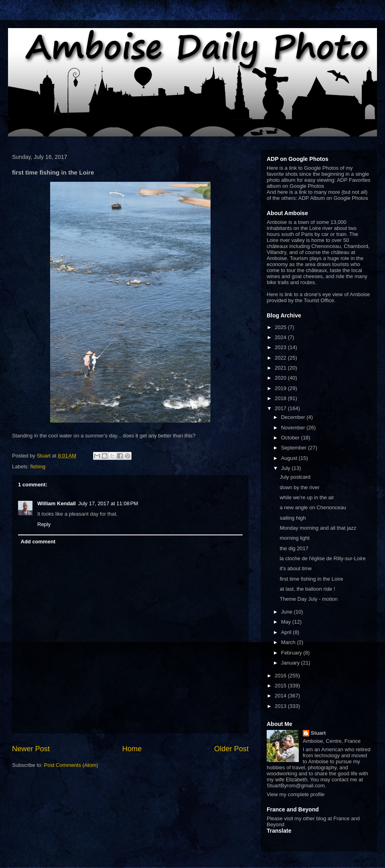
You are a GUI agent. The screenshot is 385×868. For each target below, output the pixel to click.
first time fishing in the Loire (311, 579)
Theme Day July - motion (309, 599)
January (291, 663)
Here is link (280, 294)
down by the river (299, 487)
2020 (281, 378)
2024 (281, 337)
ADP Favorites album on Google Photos (318, 183)
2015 (281, 686)
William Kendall (57, 503)
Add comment (38, 542)
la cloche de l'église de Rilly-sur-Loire (322, 558)
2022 (281, 358)
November (294, 428)
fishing (38, 467)
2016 (281, 676)
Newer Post (31, 749)
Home (132, 749)
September (295, 448)
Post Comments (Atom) (71, 765)
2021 (281, 368)
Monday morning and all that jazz (318, 528)
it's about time (296, 568)
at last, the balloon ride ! (307, 589)
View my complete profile (296, 794)
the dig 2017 (294, 548)
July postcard (295, 477)
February (292, 653)
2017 (281, 408)
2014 (281, 696)
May (287, 622)
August (290, 458)
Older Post (231, 749)
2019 (281, 388)
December (294, 417)
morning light (294, 538)
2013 (281, 706)
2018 (281, 398)
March (289, 642)
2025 (281, 327)
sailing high (293, 518)
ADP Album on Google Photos (333, 198)
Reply (44, 524)
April (287, 632)
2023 (281, 347)
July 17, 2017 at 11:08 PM (108, 503)
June (288, 612)
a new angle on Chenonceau (313, 507)
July (287, 468)
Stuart (318, 733)
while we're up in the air (307, 497)
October (291, 438)
